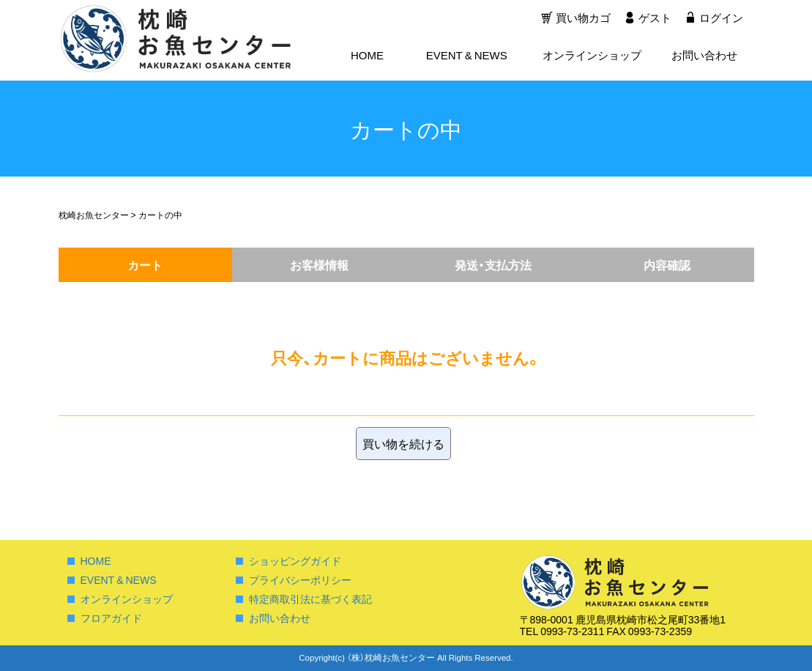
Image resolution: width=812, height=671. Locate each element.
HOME (367, 56)
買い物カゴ (582, 18)
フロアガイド (111, 618)
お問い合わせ (704, 56)
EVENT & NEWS (467, 56)
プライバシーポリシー (300, 579)
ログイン (721, 18)
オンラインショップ (592, 56)
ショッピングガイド (295, 560)
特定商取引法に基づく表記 (310, 598)
